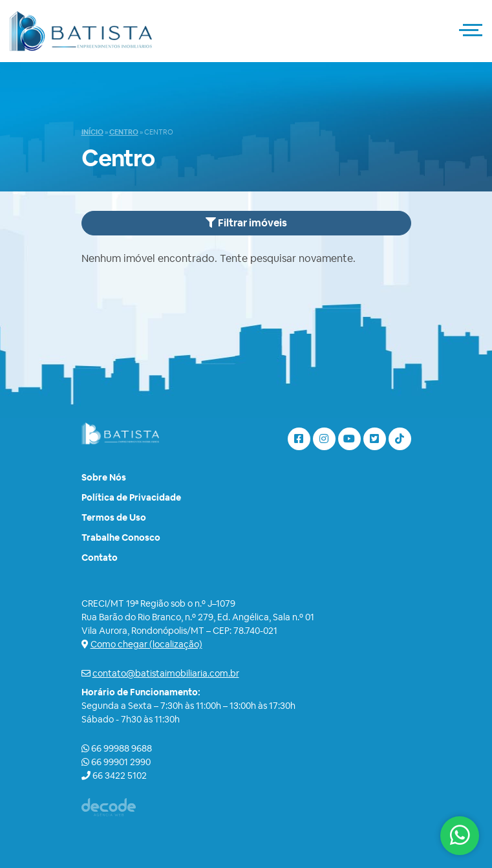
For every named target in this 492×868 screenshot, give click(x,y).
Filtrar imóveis (246, 223)
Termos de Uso (114, 517)
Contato (100, 558)
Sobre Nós (104, 477)
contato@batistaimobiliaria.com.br (166, 673)
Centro (124, 132)
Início (92, 132)
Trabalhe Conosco (121, 537)
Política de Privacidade (131, 497)
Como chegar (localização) (146, 644)
